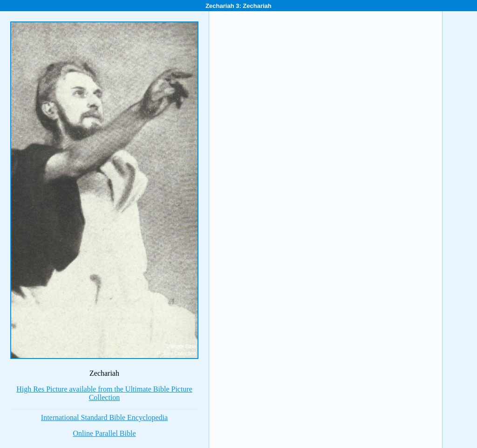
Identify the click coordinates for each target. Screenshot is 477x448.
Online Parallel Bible (104, 433)
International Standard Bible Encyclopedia (104, 417)
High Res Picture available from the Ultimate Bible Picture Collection (104, 393)
